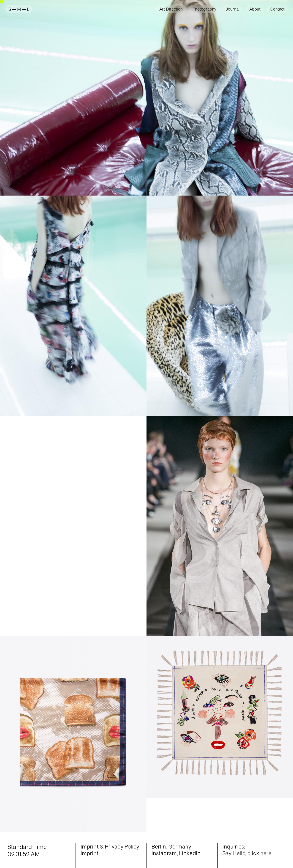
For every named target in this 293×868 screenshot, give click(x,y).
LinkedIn (190, 853)
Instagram (164, 853)
